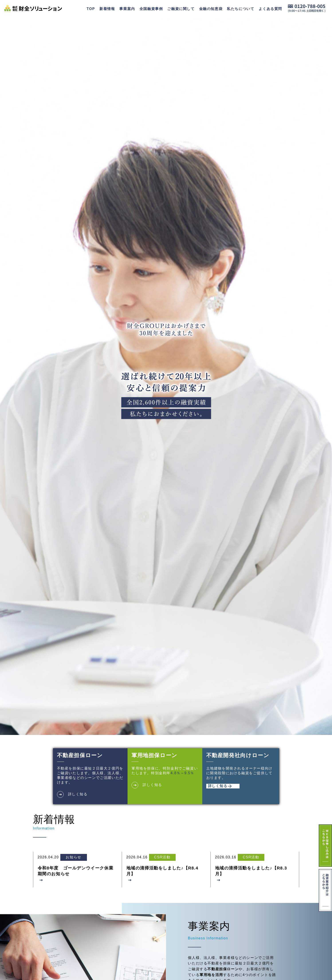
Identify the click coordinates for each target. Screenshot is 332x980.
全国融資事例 (151, 9)
